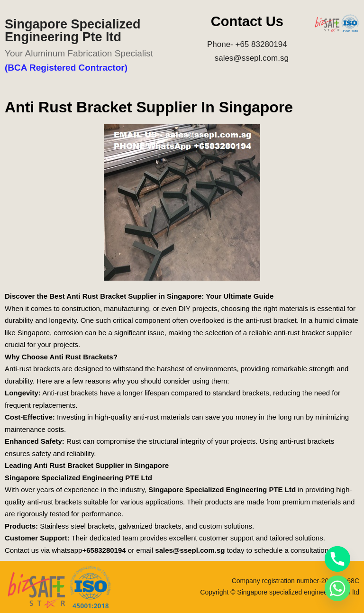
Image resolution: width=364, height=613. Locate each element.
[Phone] (337, 559)
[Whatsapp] (337, 588)
